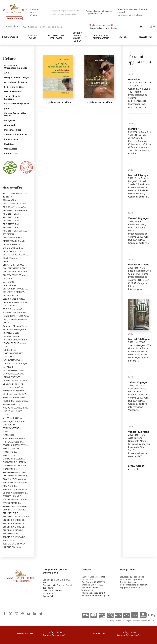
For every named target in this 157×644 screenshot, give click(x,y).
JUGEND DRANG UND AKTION (13, 372)
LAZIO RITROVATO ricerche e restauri (12, 378)
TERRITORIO (9, 540)
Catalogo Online (54, 632)
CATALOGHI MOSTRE (13, 251)
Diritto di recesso (129, 582)
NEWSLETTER (146, 37)
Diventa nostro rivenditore (130, 15)
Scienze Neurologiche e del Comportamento (14, 494)
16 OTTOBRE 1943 (15, 195)
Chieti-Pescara (10, 258)
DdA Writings (9, 285)
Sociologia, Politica (14, 87)
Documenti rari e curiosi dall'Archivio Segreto (15, 304)
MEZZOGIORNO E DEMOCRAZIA (11, 406)
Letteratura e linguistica (17, 104)
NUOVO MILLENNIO (16, 409)
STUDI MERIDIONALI (13, 530)
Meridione (9, 144)
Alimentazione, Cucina (16, 134)
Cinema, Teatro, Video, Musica (16, 114)
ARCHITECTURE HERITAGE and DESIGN (15, 212)
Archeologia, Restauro (16, 82)
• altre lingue (111, 28)
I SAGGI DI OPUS (16, 344)
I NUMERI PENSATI (12, 336)
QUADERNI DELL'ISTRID (14, 462)
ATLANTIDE (13, 239)
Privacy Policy (49, 593)
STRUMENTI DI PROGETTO (16, 516)
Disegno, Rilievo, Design (16, 77)
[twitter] (10, 614)
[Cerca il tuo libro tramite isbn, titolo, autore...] (54, 27)
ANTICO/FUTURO (14, 205)
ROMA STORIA (10, 486)
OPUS (6, 414)
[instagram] (16, 614)
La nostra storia (35, 11)
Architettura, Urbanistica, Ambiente (16, 67)
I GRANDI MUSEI (11, 333)
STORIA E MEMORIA (14, 511)
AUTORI (123, 37)
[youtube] (28, 614)
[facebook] (4, 614)
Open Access (11, 149)
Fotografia (10, 120)
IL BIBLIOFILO (10, 350)
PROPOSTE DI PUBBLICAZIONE (101, 37)
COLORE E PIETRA (15, 273)
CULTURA (7, 278)
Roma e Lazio (11, 139)
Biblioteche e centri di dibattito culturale (132, 11)
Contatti (34, 15)
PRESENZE (13, 443)
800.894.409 (87, 579)
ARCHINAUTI (14, 208)
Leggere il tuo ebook (130, 587)
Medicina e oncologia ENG (16, 392)
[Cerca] (25, 27)
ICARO (6, 346)
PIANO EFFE (9, 435)
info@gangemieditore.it (93, 593)
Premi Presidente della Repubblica (14, 440)
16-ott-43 (7, 197)
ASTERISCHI (9, 234)
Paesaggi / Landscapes (14, 421)
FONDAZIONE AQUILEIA (15, 312)
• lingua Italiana (96, 28)
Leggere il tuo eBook (95, 14)
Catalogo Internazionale (54, 635)
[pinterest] (23, 614)
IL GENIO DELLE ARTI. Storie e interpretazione (15, 355)
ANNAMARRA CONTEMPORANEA (12, 201)
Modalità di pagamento (132, 579)
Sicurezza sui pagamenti (132, 577)
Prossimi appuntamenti (140, 59)
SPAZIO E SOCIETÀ (15, 501)
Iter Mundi (8, 367)
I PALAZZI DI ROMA (15, 341)
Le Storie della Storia (13, 384)
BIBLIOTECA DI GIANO (14, 241)
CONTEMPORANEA (15, 276)
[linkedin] (34, 614)
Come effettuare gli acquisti (99, 11)
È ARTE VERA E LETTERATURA (10, 307)
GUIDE (6, 323)
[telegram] (40, 614)
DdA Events (8, 282)
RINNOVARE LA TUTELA (15, 477)
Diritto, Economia (13, 91)
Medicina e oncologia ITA (15, 395)
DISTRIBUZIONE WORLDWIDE (56, 37)
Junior (7, 108)
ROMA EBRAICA (15, 484)
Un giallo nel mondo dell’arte (58, 102)
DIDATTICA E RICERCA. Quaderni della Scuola (14, 293)
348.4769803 (97, 585)
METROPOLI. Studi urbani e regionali (16, 402)
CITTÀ (6, 261)
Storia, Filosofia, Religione (12, 97)
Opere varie (10, 125)
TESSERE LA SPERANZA (14, 544)
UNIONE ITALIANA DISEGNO (12, 548)
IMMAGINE (8, 357)
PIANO (6, 431)
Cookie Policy (49, 596)
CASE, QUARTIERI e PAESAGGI (12, 249)
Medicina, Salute (13, 130)
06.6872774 (99, 582)
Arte (6, 73)
